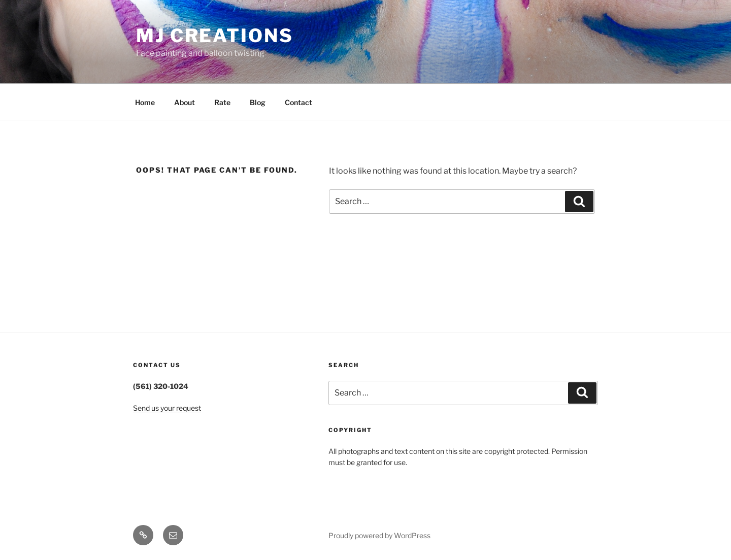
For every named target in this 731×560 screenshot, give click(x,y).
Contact (298, 102)
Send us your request (167, 408)
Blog (258, 102)
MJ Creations (215, 36)
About (185, 102)
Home (145, 102)
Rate (222, 102)
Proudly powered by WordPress (379, 535)
